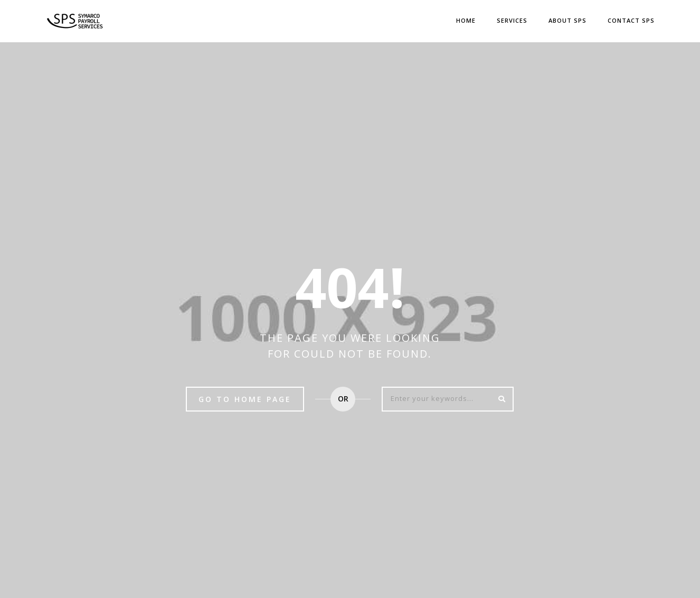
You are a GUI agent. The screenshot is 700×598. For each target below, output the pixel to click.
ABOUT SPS (567, 20)
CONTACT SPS (631, 20)
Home (466, 20)
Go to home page (245, 399)
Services (512, 20)
